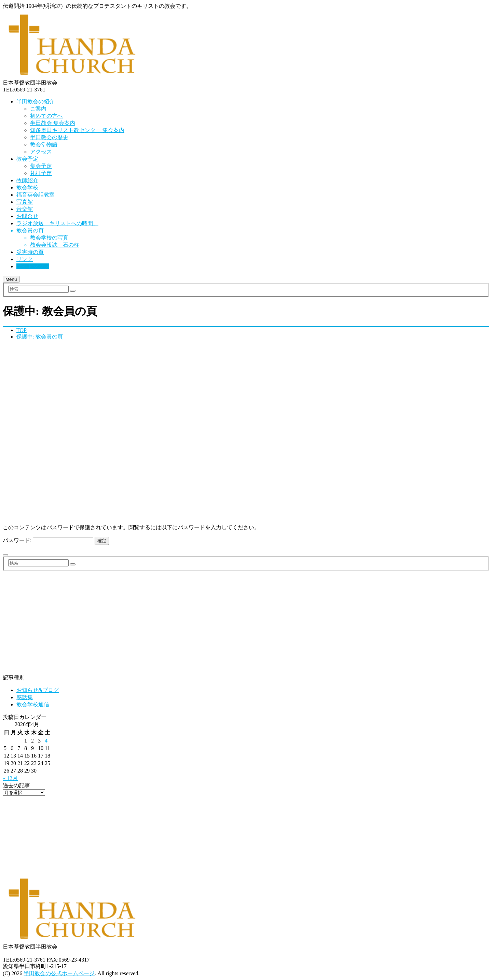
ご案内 (38, 109)
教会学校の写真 (49, 238)
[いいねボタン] (5, 555)
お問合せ (27, 216)
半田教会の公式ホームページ (59, 973)
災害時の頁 (30, 252)
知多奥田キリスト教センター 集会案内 (77, 130)
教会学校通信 (33, 704)
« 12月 (10, 778)
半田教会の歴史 (49, 137)
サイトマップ (33, 266)
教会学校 (27, 188)
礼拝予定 (41, 173)
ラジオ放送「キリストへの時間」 (57, 223)
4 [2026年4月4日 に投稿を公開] (46, 741)
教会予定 (27, 159)
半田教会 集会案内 (53, 123)
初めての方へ (46, 116)
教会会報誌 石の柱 (55, 245)
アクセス (41, 152)
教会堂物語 (44, 145)
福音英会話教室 (36, 195)
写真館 (25, 202)
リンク (25, 259)
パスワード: (48, 540)
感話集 (25, 697)
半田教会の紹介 (36, 102)
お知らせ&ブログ (38, 690)
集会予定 (41, 166)
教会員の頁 (30, 230)
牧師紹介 (27, 180)
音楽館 (25, 209)
